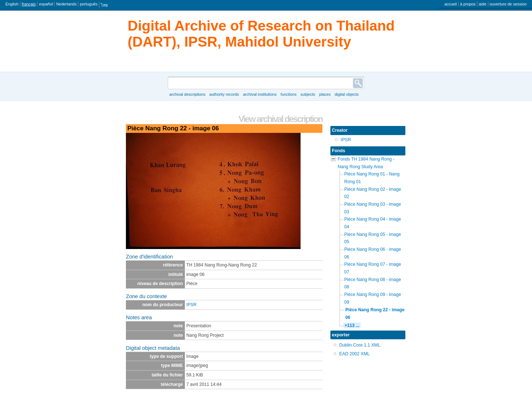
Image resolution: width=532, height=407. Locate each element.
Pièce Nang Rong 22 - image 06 (375, 314)
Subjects (308, 94)
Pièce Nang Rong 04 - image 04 (373, 223)
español (46, 4)
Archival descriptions (187, 94)
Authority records (224, 94)
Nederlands (66, 4)
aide (483, 4)
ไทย (104, 5)
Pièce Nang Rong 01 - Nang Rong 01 (372, 178)
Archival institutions (260, 94)
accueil (450, 4)
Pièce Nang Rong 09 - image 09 (373, 298)
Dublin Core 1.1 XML (360, 345)
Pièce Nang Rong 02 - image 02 (373, 193)
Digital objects (346, 94)
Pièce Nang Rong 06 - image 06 (373, 253)
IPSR (191, 305)
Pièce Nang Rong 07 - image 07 (373, 268)
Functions (289, 94)
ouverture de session (508, 4)
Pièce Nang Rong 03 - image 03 (373, 208)
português (89, 4)
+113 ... (352, 325)
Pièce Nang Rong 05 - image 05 (373, 238)
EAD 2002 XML (354, 354)
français (29, 4)
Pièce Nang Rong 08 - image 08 (373, 283)
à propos (468, 4)
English (12, 4)
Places (325, 94)
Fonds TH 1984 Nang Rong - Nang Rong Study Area (366, 163)
